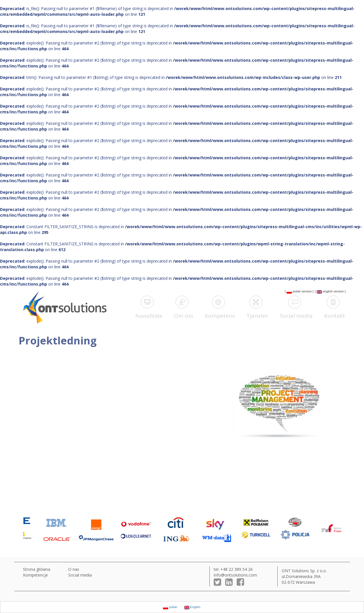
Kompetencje (35, 575)
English (325, 292)
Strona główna (37, 569)
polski (294, 292)
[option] (43, 529)
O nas (74, 569)
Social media (80, 575)
